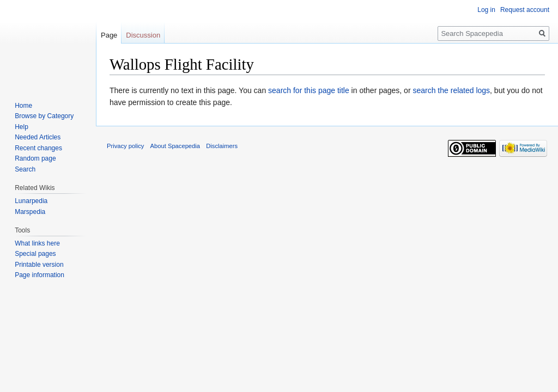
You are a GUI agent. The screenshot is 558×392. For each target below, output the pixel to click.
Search (25, 169)
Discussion (143, 35)
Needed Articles (38, 137)
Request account (525, 10)
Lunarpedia (31, 201)
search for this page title (309, 90)
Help (22, 127)
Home (23, 106)
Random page (35, 158)
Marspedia (30, 212)
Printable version (39, 265)
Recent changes (38, 148)
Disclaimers (222, 146)
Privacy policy (125, 146)
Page (109, 35)
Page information (40, 275)
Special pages (35, 254)
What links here (37, 243)
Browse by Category (44, 116)
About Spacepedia (175, 146)
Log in (486, 10)
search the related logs (451, 90)
